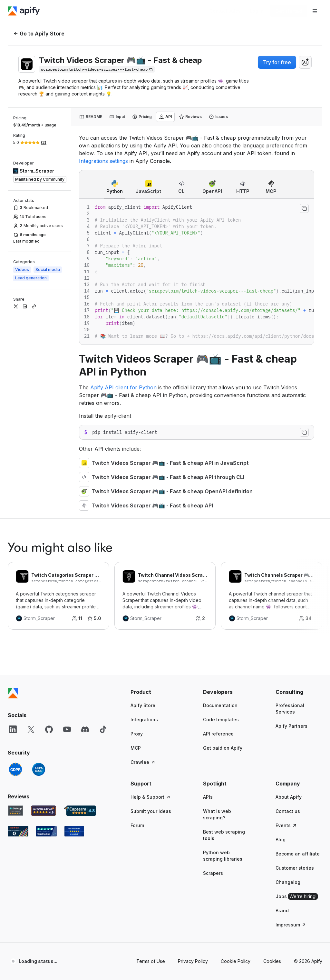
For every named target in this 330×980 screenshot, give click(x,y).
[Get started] (289, 11)
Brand (282, 709)
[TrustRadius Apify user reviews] (46, 630)
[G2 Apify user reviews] (18, 630)
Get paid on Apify (223, 546)
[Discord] (85, 528)
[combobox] (305, 62)
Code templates (221, 518)
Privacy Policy (193, 760)
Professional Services (290, 507)
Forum (137, 624)
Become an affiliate (298, 652)
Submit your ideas (151, 610)
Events (286, 624)
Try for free (277, 62)
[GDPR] (15, 568)
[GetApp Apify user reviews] (15, 609)
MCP (136, 546)
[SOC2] (39, 568)
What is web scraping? (217, 613)
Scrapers (213, 671)
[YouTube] (67, 528)
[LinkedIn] (13, 528)
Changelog (288, 680)
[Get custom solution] (225, 11)
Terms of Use (151, 760)
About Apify (289, 595)
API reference (218, 532)
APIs (208, 595)
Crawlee (143, 560)
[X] (31, 528)
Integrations (144, 518)
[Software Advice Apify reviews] (44, 609)
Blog (281, 638)
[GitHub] (49, 528)
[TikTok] (103, 528)
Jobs (297, 695)
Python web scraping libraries (223, 654)
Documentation (220, 504)
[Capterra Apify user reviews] (80, 609)
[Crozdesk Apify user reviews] (74, 630)
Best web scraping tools (224, 633)
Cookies (272, 760)
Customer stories (295, 666)
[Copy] (97, 69)
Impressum (291, 723)
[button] (154, 490)
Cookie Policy (236, 760)
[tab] (91, 117)
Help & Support (151, 595)
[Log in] (257, 11)
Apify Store (143, 504)
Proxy (137, 532)
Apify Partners (291, 524)
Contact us (288, 610)
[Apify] (24, 11)
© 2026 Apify (308, 760)
